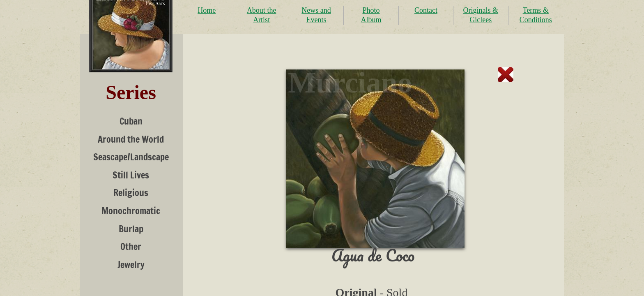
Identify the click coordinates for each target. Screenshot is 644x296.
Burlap (131, 229)
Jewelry (131, 265)
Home (207, 10)
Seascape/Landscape (131, 157)
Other (131, 246)
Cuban (131, 121)
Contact (426, 10)
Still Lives (131, 175)
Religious (131, 193)
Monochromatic (131, 211)
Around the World (131, 139)
